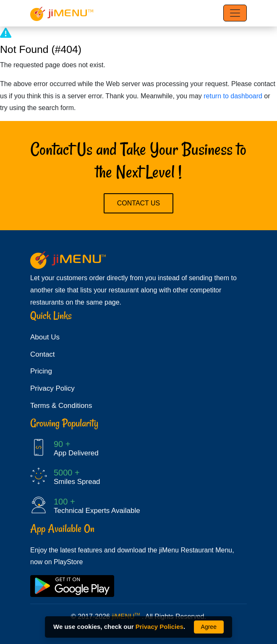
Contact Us (139, 203)
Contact (43, 354)
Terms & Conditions (61, 406)
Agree (209, 627)
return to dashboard (233, 96)
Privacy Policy (52, 388)
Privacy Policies (159, 627)
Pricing (41, 371)
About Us (45, 337)
